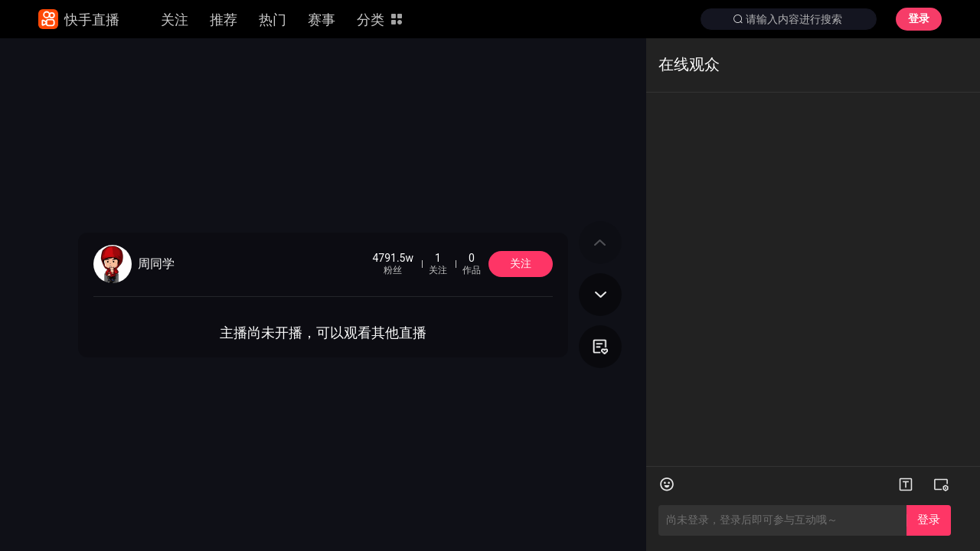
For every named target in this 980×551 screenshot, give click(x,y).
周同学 (156, 264)
